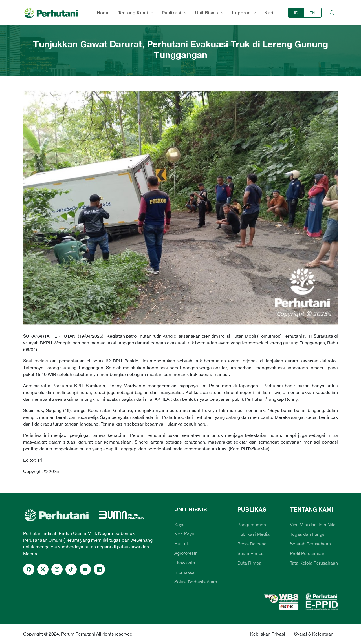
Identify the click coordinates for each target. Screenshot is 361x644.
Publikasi (171, 13)
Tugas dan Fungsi (308, 534)
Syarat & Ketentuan (314, 634)
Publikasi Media (254, 534)
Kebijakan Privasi (268, 634)
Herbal (181, 543)
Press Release (252, 544)
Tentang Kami (133, 13)
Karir (270, 13)
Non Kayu (184, 534)
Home (103, 13)
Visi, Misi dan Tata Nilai (313, 525)
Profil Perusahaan (308, 553)
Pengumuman (252, 525)
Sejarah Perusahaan (310, 544)
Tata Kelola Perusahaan (314, 563)
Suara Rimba (251, 553)
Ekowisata (185, 563)
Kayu (180, 524)
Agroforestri (186, 553)
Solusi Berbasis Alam (196, 582)
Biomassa (184, 572)
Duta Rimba (249, 563)
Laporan (241, 13)
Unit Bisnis (207, 13)
